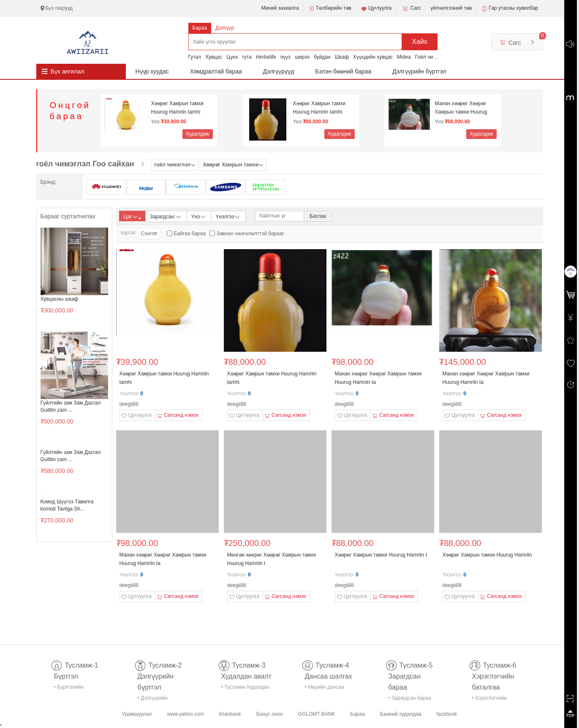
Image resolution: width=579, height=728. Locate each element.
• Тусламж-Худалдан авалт (245, 689)
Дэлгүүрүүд (279, 71)
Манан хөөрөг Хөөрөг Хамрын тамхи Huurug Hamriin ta (461, 108)
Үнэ (199, 216)
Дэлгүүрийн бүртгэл (419, 71)
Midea (404, 57)
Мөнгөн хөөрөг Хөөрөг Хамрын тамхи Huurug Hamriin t (272, 559)
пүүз (285, 57)
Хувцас (214, 57)
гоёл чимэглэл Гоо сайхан (85, 164)
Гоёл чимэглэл (432, 57)
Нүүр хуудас (152, 71)
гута (247, 57)
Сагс (411, 8)
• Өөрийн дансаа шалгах (325, 689)
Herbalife (266, 57)
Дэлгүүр (225, 28)
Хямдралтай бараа (216, 71)
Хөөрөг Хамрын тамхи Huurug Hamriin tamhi (178, 108)
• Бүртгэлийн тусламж (69, 689)
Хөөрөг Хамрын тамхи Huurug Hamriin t (381, 555)
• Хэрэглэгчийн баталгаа (489, 699)
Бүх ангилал (68, 71)
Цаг (132, 217)
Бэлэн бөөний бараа (343, 71)
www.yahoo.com (185, 714)
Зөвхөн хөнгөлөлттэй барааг (250, 234)
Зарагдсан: (166, 216)
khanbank (230, 714)
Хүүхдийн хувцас (373, 57)
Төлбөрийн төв (330, 8)
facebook (447, 714)
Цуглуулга (376, 8)
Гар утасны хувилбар (513, 8)
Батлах (318, 216)
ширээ (302, 57)
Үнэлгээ (228, 216)
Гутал (195, 57)
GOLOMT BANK (317, 714)
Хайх (420, 42)
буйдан (322, 57)
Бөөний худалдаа (401, 714)
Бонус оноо (270, 714)
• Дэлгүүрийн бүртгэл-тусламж (157, 699)
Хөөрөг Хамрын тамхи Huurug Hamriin (487, 555)
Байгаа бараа (190, 234)
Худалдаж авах (198, 135)
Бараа (200, 28)
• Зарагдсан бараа (410, 698)
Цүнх (232, 57)
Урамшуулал (137, 714)
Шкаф (342, 57)
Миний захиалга (280, 8)
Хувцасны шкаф (60, 299)
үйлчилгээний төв (451, 8)
